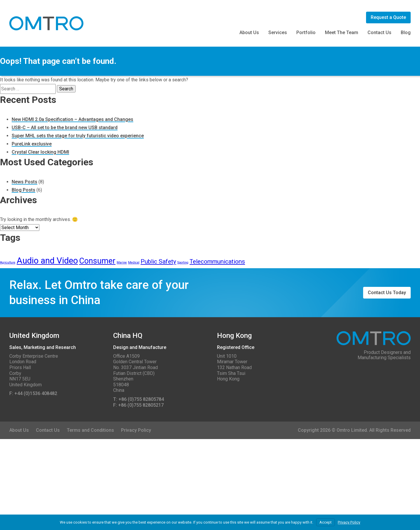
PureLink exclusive (32, 144)
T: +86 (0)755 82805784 (139, 399)
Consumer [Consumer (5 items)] (97, 261)
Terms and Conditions (90, 430)
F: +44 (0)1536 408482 (33, 394)
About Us (249, 33)
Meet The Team (342, 33)
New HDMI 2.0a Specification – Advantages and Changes (72, 119)
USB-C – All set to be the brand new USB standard (65, 128)
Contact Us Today (387, 293)
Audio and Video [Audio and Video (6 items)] (47, 261)
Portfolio (306, 33)
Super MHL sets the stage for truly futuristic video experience (78, 136)
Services (278, 33)
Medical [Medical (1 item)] (134, 263)
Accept (325, 522)
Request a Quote (388, 17)
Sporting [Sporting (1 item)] (183, 263)
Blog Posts (23, 190)
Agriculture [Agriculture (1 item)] (8, 263)
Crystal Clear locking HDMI (40, 152)
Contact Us (379, 33)
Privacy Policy (136, 430)
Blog (406, 33)
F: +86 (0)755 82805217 (138, 405)
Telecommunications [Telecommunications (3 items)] (217, 262)
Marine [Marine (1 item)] (122, 263)
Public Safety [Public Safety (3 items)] (158, 262)
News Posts (24, 182)
